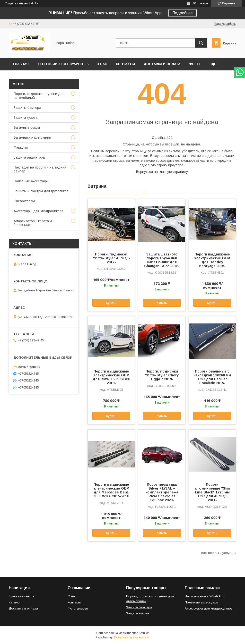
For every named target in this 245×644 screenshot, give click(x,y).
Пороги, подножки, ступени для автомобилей (39, 96)
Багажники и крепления (32, 137)
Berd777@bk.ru (29, 367)
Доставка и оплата (162, 64)
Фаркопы (21, 147)
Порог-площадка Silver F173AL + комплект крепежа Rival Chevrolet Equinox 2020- (162, 492)
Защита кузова (26, 118)
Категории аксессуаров (60, 64)
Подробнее (183, 13)
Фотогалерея (78, 608)
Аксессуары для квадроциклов (38, 211)
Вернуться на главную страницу (162, 172)
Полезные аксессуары (31, 181)
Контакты (125, 64)
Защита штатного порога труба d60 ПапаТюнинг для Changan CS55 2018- (162, 260)
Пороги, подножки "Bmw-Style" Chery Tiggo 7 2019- (162, 375)
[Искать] (201, 43)
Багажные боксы (27, 127)
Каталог (15, 602)
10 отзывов (200, 3)
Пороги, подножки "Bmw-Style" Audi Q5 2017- (111, 258)
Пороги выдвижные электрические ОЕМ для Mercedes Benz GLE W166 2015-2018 (111, 490)
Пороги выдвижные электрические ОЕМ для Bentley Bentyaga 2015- (212, 260)
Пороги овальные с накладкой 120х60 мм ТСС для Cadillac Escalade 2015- (212, 377)
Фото (194, 64)
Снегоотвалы (24, 201)
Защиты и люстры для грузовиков (41, 191)
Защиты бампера (27, 108)
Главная (21, 64)
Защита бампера (139, 607)
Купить (111, 303)
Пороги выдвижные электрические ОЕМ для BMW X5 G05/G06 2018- (111, 377)
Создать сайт (14, 3)
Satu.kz (144, 633)
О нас (102, 64)
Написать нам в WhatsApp (205, 596)
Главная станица (22, 596)
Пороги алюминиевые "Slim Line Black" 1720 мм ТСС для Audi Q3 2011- (212, 492)
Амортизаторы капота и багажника (33, 223)
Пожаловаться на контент (132, 637)
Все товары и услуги (217, 553)
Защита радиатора (29, 157)
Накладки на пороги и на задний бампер (40, 169)
